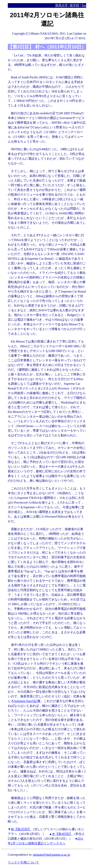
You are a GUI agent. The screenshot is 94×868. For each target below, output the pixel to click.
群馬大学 (61, 5)
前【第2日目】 (21, 829)
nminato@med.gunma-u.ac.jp (51, 855)
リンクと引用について (23, 862)
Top (84, 5)
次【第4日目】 (62, 834)
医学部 (75, 5)
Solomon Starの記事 (27, 701)
